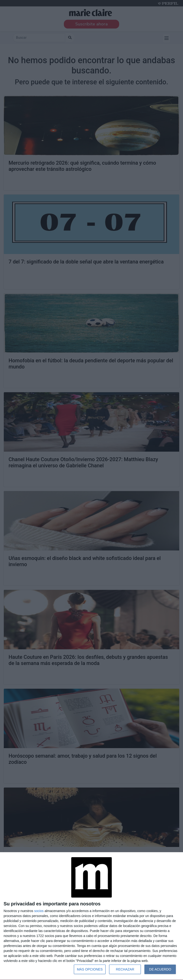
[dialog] (91, 916)
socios (39, 911)
